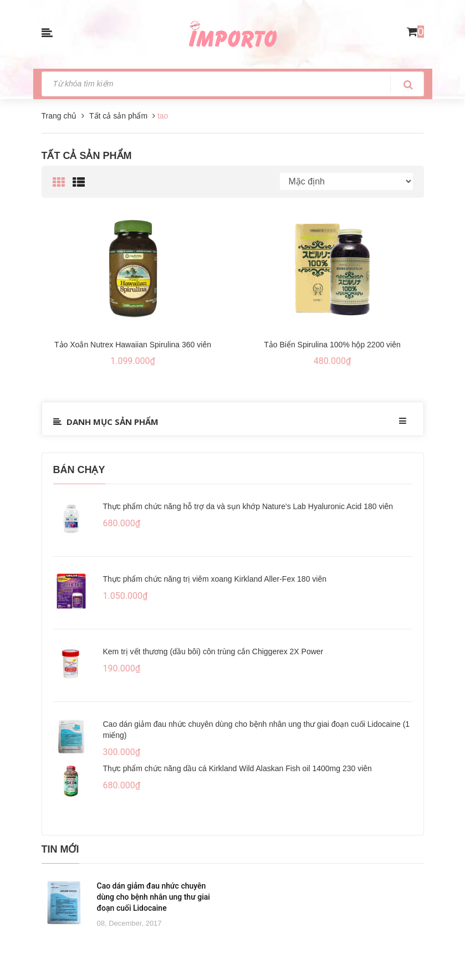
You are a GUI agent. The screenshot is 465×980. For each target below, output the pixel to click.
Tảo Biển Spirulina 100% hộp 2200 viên (332, 345)
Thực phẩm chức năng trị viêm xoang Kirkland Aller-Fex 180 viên (215, 579)
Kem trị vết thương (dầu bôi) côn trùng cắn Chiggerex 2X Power (213, 651)
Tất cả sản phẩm (87, 156)
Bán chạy (79, 470)
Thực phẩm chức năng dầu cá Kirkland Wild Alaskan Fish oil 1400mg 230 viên (237, 768)
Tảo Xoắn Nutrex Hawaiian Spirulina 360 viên (133, 345)
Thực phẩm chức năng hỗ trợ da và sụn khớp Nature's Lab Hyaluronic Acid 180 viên (248, 506)
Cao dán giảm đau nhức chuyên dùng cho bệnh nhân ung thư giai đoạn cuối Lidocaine (154, 897)
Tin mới (60, 849)
